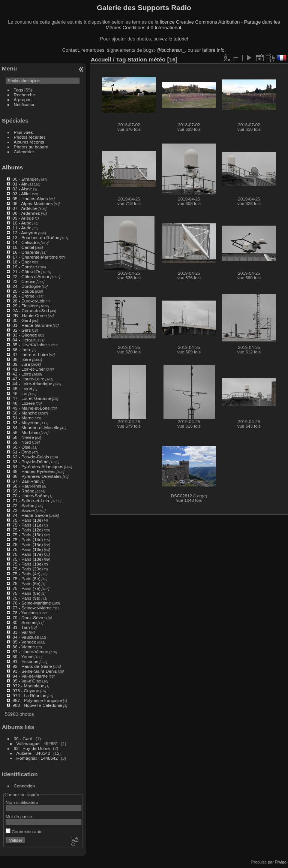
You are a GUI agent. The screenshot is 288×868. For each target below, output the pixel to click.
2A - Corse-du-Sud (31, 311)
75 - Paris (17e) (28, 554)
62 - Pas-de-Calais (31, 457)
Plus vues (23, 132)
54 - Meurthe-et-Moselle (36, 427)
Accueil (101, 59)
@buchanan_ (171, 50)
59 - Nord (22, 442)
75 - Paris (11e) (28, 525)
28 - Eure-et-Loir (28, 301)
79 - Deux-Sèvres (30, 617)
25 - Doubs (23, 291)
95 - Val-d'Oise (27, 681)
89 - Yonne (23, 656)
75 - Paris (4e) (26, 574)
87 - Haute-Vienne (30, 652)
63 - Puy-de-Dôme (30, 462)
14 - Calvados (26, 242)
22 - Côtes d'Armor (31, 276)
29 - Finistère (25, 306)
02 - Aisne (22, 189)
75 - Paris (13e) (28, 535)
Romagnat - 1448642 (37, 758)
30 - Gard (22, 320)
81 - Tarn (21, 627)
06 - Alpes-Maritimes (32, 203)
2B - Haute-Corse (30, 315)
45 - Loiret (22, 388)
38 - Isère (22, 359)
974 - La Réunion (29, 695)
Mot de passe (19, 816)
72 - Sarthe (23, 505)
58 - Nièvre (23, 437)
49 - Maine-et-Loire (31, 408)
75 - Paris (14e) (28, 540)
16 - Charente (26, 252)
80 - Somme (24, 622)
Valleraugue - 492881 (37, 743)
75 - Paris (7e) (26, 588)
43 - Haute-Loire (28, 379)
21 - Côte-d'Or (26, 272)
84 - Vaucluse (26, 637)
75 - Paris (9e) (26, 598)
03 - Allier (22, 194)
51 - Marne (23, 418)
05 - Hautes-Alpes (30, 198)
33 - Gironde (25, 335)
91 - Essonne (25, 661)
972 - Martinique (28, 686)
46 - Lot (20, 393)
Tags (19, 90)
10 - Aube (22, 223)
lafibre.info (214, 50)
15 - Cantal (23, 247)
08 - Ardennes (26, 213)
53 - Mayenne (26, 423)
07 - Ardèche (25, 208)
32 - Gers (22, 330)
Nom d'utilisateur (22, 802)
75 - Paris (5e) (26, 578)
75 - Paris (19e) (28, 564)
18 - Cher (22, 262)
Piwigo (281, 862)
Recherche (25, 95)
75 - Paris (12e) (28, 530)
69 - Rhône (23, 491)
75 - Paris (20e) (28, 569)
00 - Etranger (25, 179)
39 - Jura (21, 364)
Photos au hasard (31, 147)
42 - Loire (22, 374)
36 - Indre (22, 349)
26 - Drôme (23, 296)
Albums (12, 167)
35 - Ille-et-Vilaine (29, 345)
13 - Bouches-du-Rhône (36, 237)
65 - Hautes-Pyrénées (34, 471)
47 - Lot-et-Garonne (32, 398)
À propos (23, 100)
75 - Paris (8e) (26, 593)
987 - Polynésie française (37, 700)
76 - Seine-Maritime (32, 603)
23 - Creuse (24, 281)
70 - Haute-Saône (30, 496)
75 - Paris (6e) (26, 583)
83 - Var (20, 632)
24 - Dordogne (26, 286)
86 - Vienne (24, 647)
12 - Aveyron (25, 233)
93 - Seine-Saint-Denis (34, 671)
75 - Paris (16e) (28, 549)
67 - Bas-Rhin (26, 481)
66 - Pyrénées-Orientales (37, 476)
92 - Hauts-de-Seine (32, 666)
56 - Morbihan (26, 432)
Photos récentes (30, 137)
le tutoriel (178, 39)
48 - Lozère (24, 403)
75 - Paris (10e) (28, 520)
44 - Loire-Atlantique (32, 384)
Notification (25, 104)
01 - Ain (20, 184)
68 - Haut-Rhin (27, 486)
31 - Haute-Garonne (32, 325)
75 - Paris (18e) (28, 559)
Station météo (147, 59)
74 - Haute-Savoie (30, 515)
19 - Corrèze (25, 267)
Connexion (24, 786)
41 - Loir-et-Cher (28, 369)
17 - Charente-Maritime (35, 257)
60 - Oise (21, 447)
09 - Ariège (23, 218)
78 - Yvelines (25, 613)
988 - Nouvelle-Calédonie (37, 705)
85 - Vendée (24, 642)
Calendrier (24, 152)
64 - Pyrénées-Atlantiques (38, 466)
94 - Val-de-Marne (30, 676)
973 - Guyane (26, 691)
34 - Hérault (24, 340)
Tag (121, 59)
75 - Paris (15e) (28, 544)
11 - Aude (22, 228)
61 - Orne (22, 452)
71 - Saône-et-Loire (31, 501)
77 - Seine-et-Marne (32, 608)
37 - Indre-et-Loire (30, 354)
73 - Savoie (24, 510)
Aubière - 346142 (33, 753)
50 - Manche (25, 413)
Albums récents (29, 142)
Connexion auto (24, 831)
